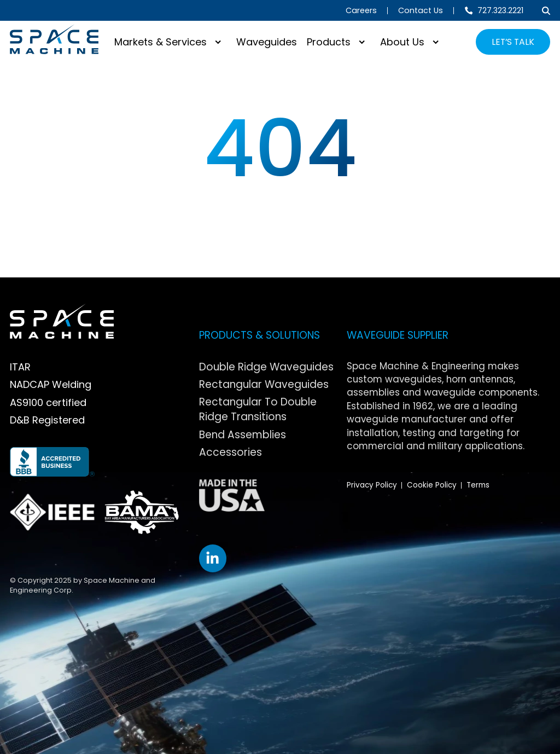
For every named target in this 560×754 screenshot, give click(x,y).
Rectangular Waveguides (264, 384)
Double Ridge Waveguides (266, 367)
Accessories (231, 452)
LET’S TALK (513, 42)
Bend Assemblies (243, 435)
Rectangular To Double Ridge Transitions (258, 409)
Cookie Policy (432, 485)
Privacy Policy (372, 485)
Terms (478, 485)
